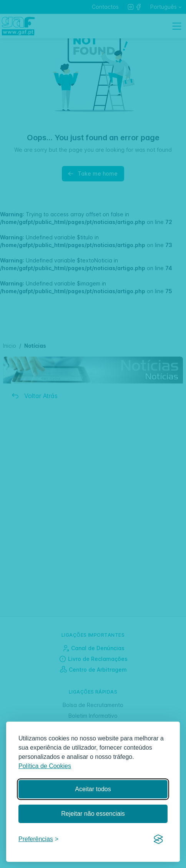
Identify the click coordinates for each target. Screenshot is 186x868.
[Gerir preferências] (38, 839)
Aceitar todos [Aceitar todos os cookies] (93, 789)
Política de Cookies (45, 766)
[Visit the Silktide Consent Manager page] (158, 840)
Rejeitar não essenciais (93, 814)
